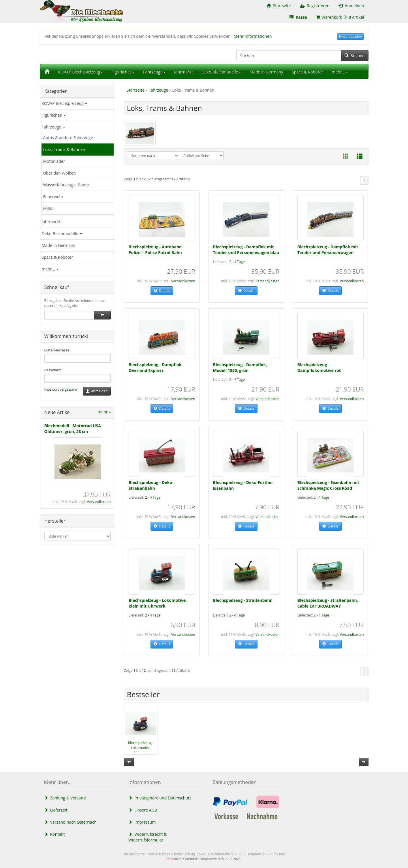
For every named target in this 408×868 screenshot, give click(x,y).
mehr (104, 412)
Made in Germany (59, 245)
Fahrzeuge (53, 127)
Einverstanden (350, 36)
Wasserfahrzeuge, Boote (66, 185)
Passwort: (53, 370)
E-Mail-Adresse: (57, 350)
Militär (49, 208)
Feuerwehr (53, 197)
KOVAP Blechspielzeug (65, 103)
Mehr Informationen (253, 36)
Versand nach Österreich (70, 822)
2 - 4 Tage (237, 262)
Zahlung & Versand (65, 798)
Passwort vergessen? (61, 389)
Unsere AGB (143, 810)
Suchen (355, 55)
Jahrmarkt (51, 222)
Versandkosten (99, 502)
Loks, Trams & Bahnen (64, 149)
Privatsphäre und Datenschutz (160, 798)
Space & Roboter (58, 257)
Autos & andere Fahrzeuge (68, 138)
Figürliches (54, 115)
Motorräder (54, 161)
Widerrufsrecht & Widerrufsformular (147, 837)
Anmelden (97, 391)
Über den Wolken (60, 173)
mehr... (50, 269)
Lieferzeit (56, 810)
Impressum (142, 822)
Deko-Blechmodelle (62, 233)
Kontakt (54, 834)
